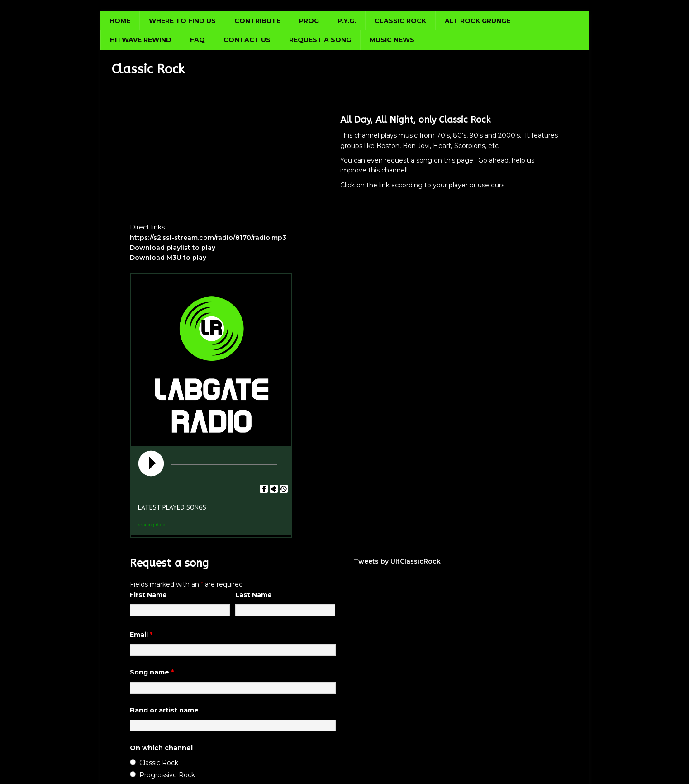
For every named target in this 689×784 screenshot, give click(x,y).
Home (120, 21)
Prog (309, 21)
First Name (148, 595)
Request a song (320, 40)
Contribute (257, 21)
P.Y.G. (347, 21)
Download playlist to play (173, 248)
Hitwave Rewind (141, 40)
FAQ (197, 40)
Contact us (247, 40)
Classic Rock (400, 21)
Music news (392, 40)
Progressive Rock (167, 775)
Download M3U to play (168, 258)
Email (141, 635)
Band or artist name (164, 710)
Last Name (254, 595)
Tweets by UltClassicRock (397, 561)
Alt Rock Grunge (478, 21)
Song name (152, 672)
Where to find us (182, 21)
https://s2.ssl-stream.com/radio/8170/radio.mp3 (208, 238)
